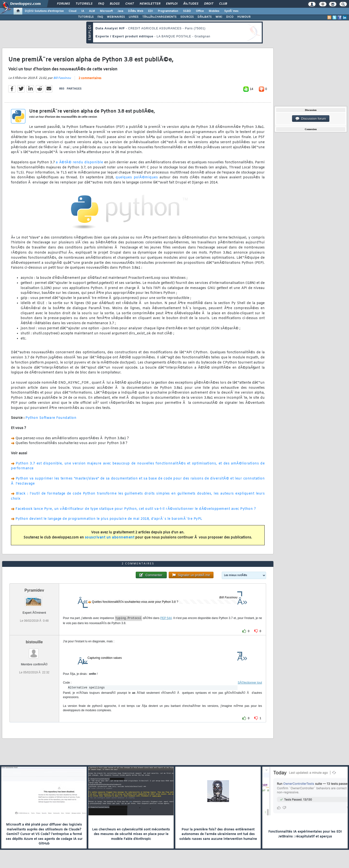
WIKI (219, 17)
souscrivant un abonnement (110, 538)
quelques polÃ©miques (137, 178)
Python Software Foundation (51, 418)
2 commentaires (90, 78)
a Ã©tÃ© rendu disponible (79, 162)
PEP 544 (166, 618)
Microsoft (106, 11)
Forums (63, 4)
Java (120, 11)
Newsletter (150, 4)
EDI (151, 11)
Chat (130, 4)
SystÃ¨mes (231, 11)
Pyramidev (34, 590)
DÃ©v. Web (136, 11)
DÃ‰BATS (205, 17)
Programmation (168, 11)
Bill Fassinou (62, 78)
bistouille (34, 642)
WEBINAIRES (116, 17)
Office (200, 11)
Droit (209, 4)
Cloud (72, 11)
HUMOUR (244, 17)
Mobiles (214, 11)
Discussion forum (311, 119)
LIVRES (134, 17)
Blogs (115, 4)
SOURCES (187, 17)
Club (223, 4)
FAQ (101, 4)
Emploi (172, 4)
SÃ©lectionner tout (250, 683)
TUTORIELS (86, 17)
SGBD (187, 11)
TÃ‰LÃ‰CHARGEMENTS (159, 17)
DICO (230, 17)
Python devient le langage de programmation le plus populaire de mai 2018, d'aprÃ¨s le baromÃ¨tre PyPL (109, 519)
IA (83, 11)
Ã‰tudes (191, 4)
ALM (92, 11)
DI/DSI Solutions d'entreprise (44, 11)
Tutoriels (84, 4)
